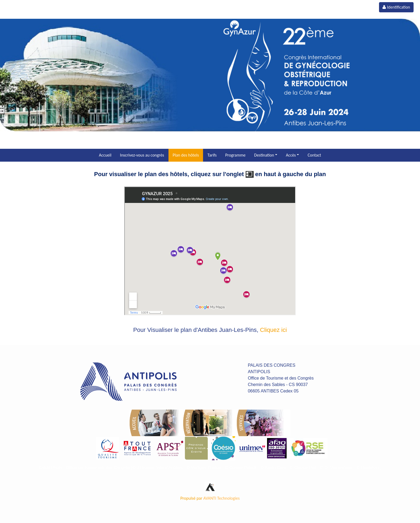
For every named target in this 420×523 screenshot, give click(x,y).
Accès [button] (291, 155)
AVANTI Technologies (222, 498)
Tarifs (212, 155)
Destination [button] (264, 155)
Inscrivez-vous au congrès (142, 155)
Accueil (105, 155)
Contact (314, 155)
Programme (235, 155)
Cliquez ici (273, 330)
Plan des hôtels (186, 155)
